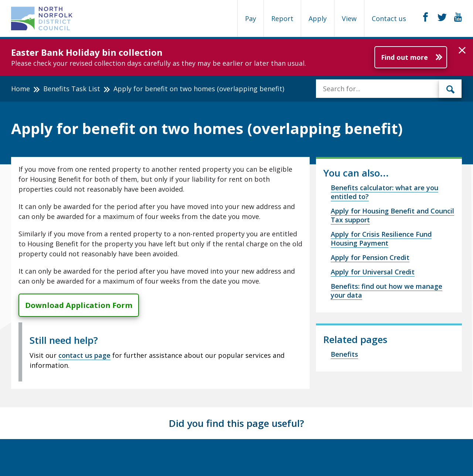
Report (282, 18)
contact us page (84, 355)
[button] (462, 51)
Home (21, 89)
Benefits (344, 354)
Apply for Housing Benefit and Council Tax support (392, 215)
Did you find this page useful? (236, 423)
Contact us (389, 18)
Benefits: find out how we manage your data (387, 291)
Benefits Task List (72, 89)
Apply (318, 18)
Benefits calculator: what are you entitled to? (384, 192)
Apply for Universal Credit (373, 272)
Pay (251, 18)
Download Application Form (79, 305)
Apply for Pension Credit (370, 257)
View (349, 18)
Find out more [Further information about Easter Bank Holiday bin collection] (404, 57)
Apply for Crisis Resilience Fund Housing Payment (381, 239)
